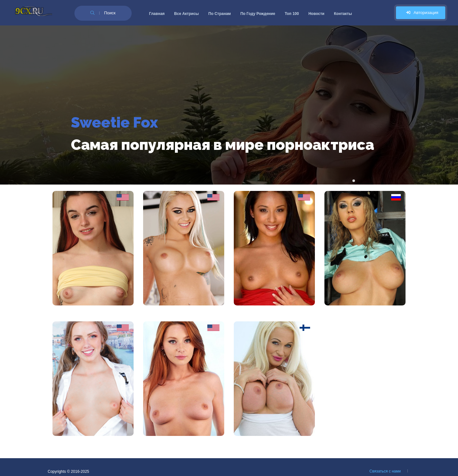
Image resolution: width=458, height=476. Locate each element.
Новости (316, 14)
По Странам (220, 14)
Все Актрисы (187, 14)
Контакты (343, 14)
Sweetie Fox (114, 122)
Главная (157, 14)
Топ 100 (292, 14)
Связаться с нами (385, 471)
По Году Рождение (258, 14)
